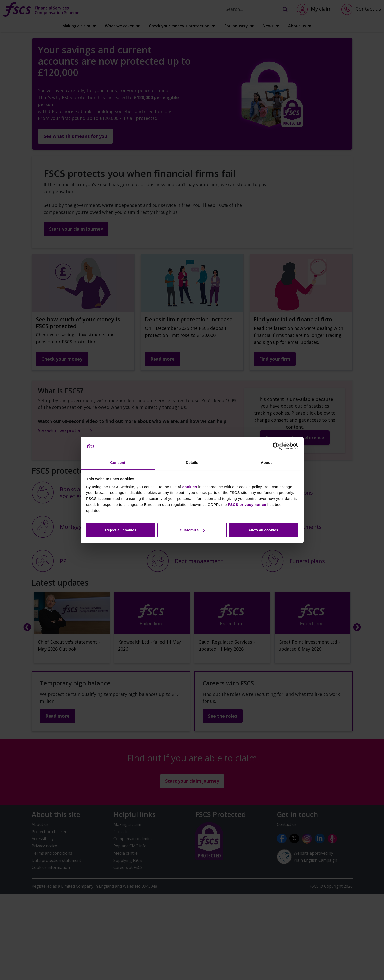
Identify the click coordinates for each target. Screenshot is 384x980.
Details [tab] (192, 463)
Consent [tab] (118, 463)
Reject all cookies (121, 530)
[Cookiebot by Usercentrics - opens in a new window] (276, 446)
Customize (192, 530)
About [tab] (266, 463)
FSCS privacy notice (247, 504)
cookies (190, 487)
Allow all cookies (263, 530)
